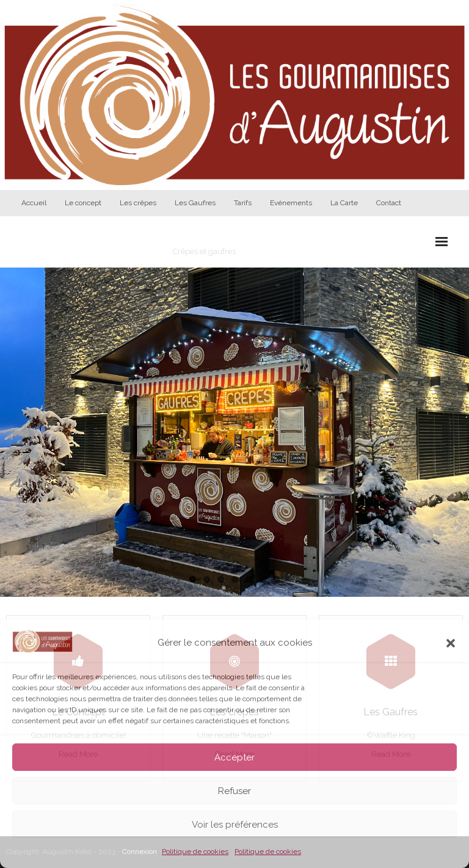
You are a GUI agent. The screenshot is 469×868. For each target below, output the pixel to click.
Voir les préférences (235, 825)
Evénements (291, 203)
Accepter (234, 757)
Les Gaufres (195, 203)
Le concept (83, 203)
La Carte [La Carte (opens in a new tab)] (344, 203)
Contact (389, 203)
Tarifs (243, 203)
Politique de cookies (195, 852)
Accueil (34, 203)
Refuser (234, 791)
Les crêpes (138, 203)
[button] (451, 643)
